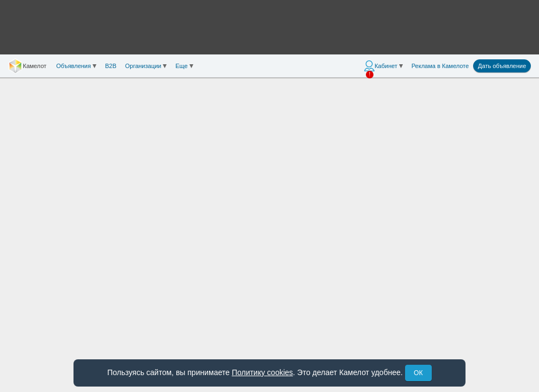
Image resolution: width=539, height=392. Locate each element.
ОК (418, 373)
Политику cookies (262, 372)
